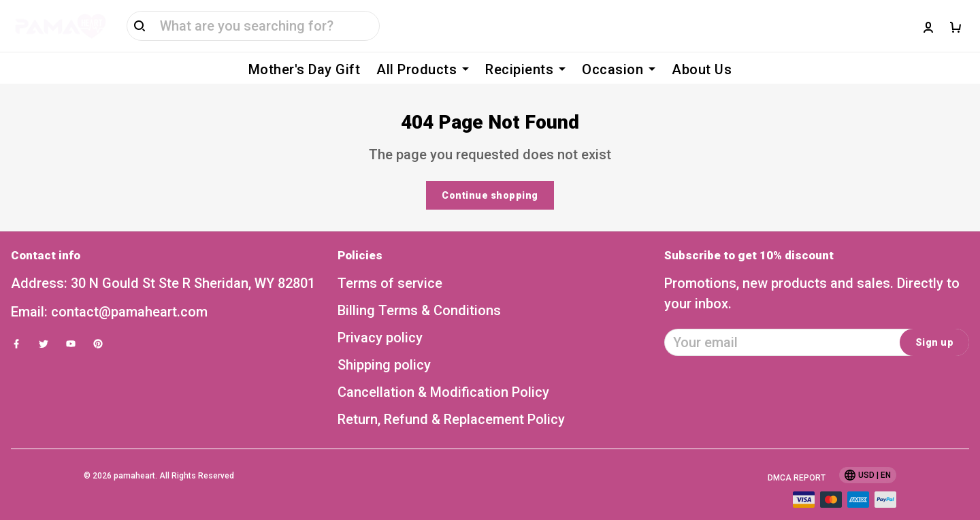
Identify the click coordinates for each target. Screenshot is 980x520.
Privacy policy (380, 317)
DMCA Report (797, 457)
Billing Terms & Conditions (419, 290)
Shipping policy (384, 344)
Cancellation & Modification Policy (443, 372)
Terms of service (390, 263)
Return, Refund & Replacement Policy (451, 399)
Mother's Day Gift (305, 69)
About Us (702, 69)
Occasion (619, 69)
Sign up (935, 322)
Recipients (525, 69)
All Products (423, 69)
